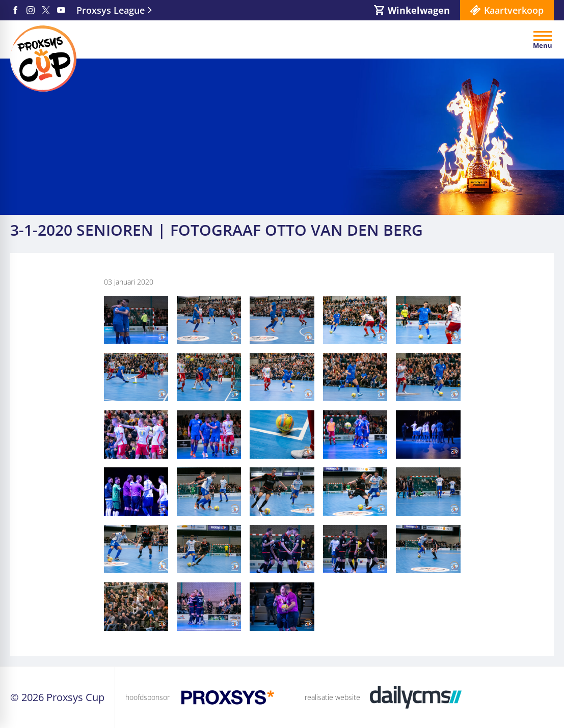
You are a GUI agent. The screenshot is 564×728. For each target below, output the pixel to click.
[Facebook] (15, 10)
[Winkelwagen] (412, 10)
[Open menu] (543, 40)
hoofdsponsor (147, 697)
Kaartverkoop (514, 10)
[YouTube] (61, 10)
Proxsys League (111, 10)
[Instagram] (31, 10)
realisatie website (332, 697)
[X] (46, 10)
